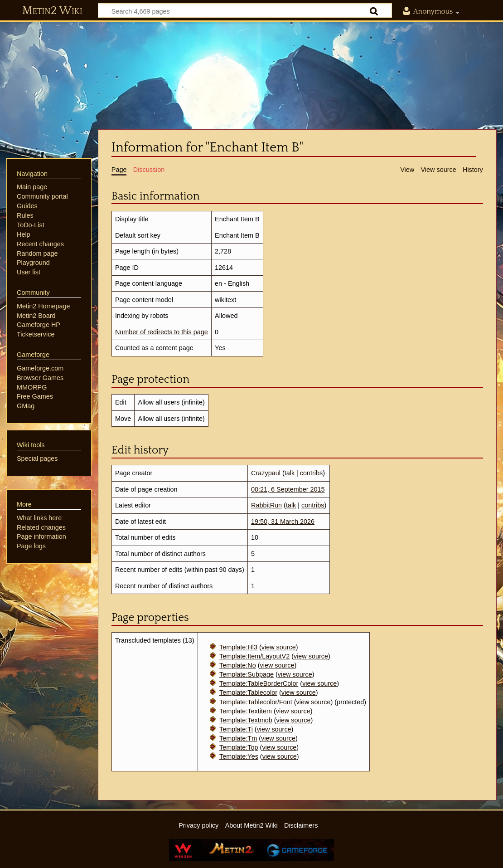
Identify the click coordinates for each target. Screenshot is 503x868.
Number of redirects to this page (162, 332)
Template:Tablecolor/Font (256, 702)
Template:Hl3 (238, 647)
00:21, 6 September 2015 (288, 489)
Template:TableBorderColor (259, 683)
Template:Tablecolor (248, 692)
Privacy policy (198, 825)
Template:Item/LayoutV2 (254, 656)
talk (290, 473)
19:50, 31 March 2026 (283, 522)
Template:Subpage (247, 674)
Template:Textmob (246, 720)
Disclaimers (301, 825)
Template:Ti (236, 729)
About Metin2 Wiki (251, 825)
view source (279, 647)
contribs (311, 473)
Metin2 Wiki (52, 11)
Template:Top (239, 747)
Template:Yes (239, 756)
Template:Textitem (246, 711)
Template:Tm (238, 738)
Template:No (238, 665)
